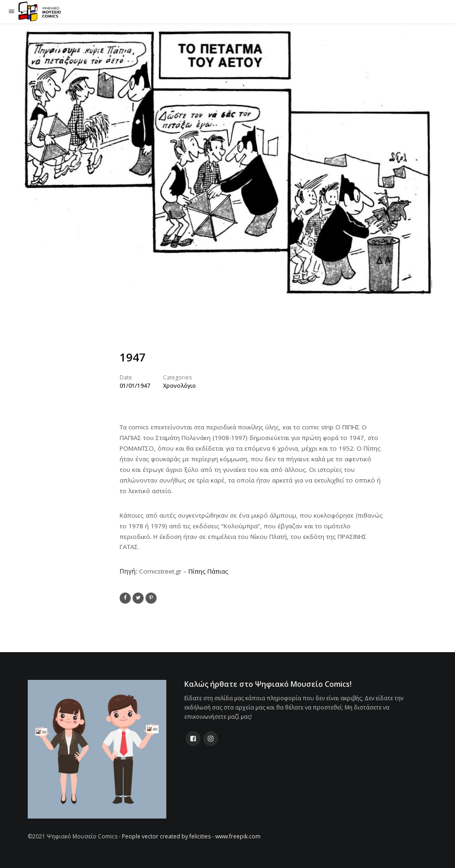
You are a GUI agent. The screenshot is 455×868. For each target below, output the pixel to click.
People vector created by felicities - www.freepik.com (191, 836)
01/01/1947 (135, 386)
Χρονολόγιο (179, 386)
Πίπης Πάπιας (208, 571)
